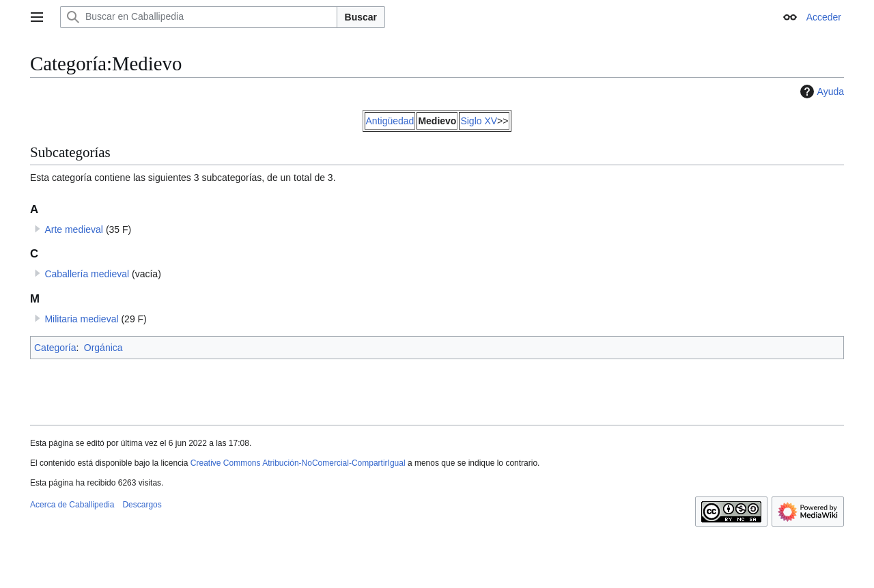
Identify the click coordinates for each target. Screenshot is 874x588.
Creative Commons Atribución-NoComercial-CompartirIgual (298, 463)
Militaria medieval (81, 319)
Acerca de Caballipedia (72, 505)
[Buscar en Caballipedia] (199, 17)
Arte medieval (74, 229)
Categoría (55, 348)
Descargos (142, 505)
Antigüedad (390, 121)
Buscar (361, 17)
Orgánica (103, 348)
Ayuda (820, 92)
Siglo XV (479, 121)
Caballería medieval (87, 274)
